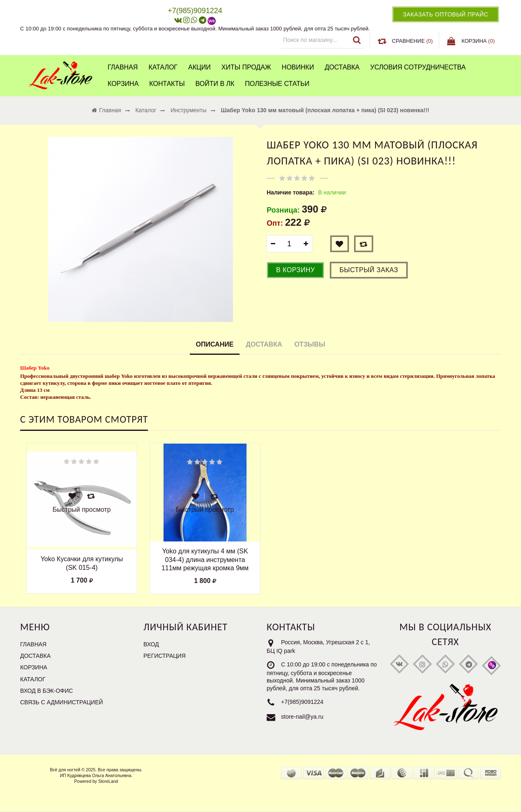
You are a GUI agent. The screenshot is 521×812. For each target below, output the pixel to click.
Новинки (298, 67)
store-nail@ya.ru (302, 717)
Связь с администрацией (62, 702)
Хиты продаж (246, 67)
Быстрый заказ (369, 270)
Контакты (167, 84)
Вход (151, 644)
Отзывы (310, 344)
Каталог (163, 67)
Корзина (123, 84)
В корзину (295, 270)
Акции (199, 67)
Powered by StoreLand (96, 781)
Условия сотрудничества (418, 67)
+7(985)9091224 (302, 702)
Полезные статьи (277, 84)
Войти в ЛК (215, 84)
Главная (123, 67)
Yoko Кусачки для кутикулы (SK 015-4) (82, 563)
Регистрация (165, 656)
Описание (215, 344)
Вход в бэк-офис (46, 691)
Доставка (342, 67)
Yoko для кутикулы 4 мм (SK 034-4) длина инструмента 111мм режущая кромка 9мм (205, 560)
